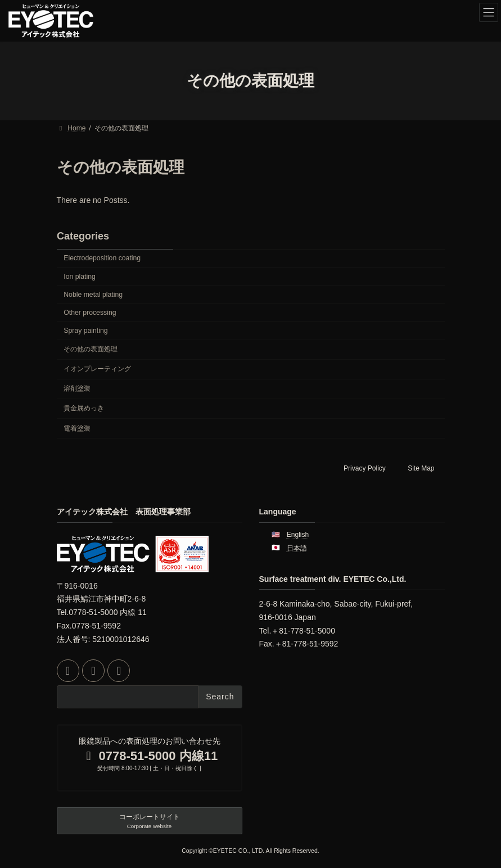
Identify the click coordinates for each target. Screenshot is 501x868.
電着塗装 (77, 428)
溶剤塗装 (77, 388)
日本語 (297, 548)
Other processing (90, 313)
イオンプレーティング (97, 369)
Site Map (421, 468)
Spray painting (85, 331)
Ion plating (80, 277)
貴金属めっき (84, 408)
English (298, 535)
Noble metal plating (93, 295)
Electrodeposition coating (102, 258)
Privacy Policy (365, 468)
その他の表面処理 (91, 349)
